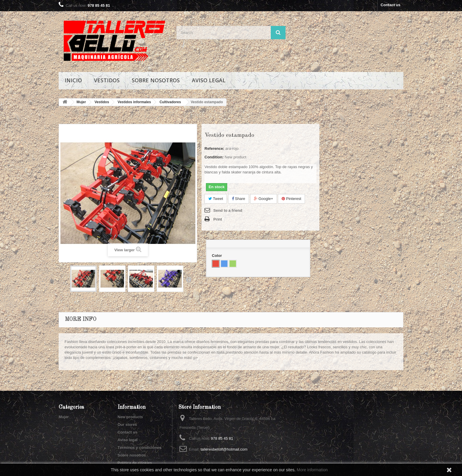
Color (217, 256)
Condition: (214, 157)
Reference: (214, 148)
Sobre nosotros (156, 80)
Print (218, 219)
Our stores (127, 425)
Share (239, 199)
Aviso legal (209, 80)
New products (130, 417)
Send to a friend (228, 210)
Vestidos (107, 80)
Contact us (391, 5)
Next (189, 280)
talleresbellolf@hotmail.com (224, 449)
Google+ (264, 199)
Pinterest (291, 199)
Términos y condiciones (140, 448)
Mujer (64, 417)
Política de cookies (135, 463)
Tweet (216, 199)
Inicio (73, 80)
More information (312, 470)
